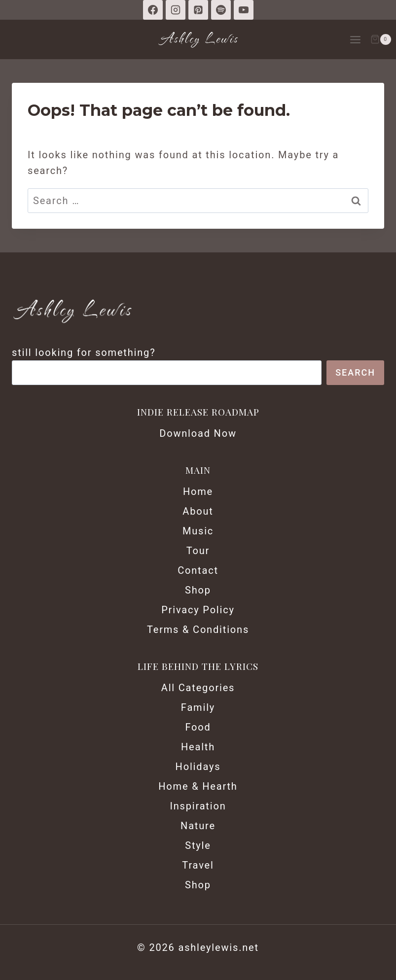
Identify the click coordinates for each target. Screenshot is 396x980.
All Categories (198, 688)
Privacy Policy (198, 610)
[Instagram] (176, 10)
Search (355, 372)
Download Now (198, 433)
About (198, 511)
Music (198, 531)
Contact (198, 570)
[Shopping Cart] (381, 39)
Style (198, 845)
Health (198, 747)
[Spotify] (221, 10)
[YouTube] (244, 10)
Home (198, 491)
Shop (198, 590)
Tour (198, 551)
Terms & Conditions (198, 630)
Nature (198, 826)
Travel (198, 865)
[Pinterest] (198, 10)
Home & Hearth (198, 786)
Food (198, 727)
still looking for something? (84, 352)
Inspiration (198, 806)
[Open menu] (355, 39)
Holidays (198, 767)
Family (198, 707)
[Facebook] (153, 10)
